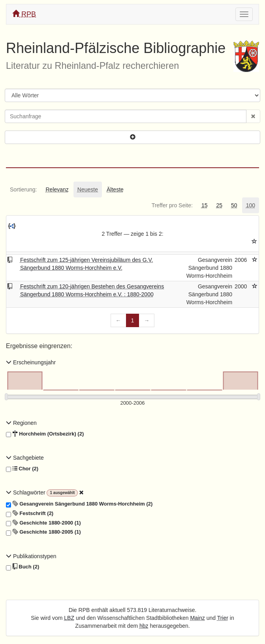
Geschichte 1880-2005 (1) (43, 532)
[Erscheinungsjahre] (132, 403)
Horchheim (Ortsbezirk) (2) (45, 434)
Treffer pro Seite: (172, 205)
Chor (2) (22, 469)
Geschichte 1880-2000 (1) (43, 523)
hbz (144, 626)
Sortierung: (23, 189)
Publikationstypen (31, 556)
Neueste (88, 189)
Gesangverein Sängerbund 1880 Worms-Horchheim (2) (79, 504)
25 (219, 205)
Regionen (21, 423)
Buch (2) (23, 567)
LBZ (69, 618)
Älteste (115, 189)
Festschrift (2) (30, 513)
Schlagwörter (26, 492)
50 (234, 205)
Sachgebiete (25, 458)
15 (205, 205)
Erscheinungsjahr (31, 362)
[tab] (23, 189)
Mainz (197, 618)
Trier (223, 618)
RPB (24, 14)
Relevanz (57, 189)
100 (251, 205)
